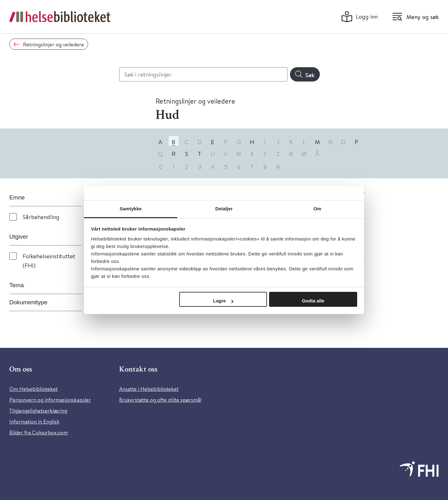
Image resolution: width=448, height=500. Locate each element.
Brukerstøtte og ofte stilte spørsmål (160, 400)
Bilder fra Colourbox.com (39, 432)
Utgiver (19, 237)
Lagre (223, 301)
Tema (16, 285)
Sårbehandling (41, 217)
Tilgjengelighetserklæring (38, 411)
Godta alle (313, 301)
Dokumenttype (28, 302)
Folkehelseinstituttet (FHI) (49, 261)
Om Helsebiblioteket (33, 389)
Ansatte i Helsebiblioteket (149, 389)
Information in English (34, 421)
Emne (17, 197)
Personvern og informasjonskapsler (50, 400)
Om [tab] (317, 209)
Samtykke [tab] (131, 209)
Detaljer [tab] (224, 209)
